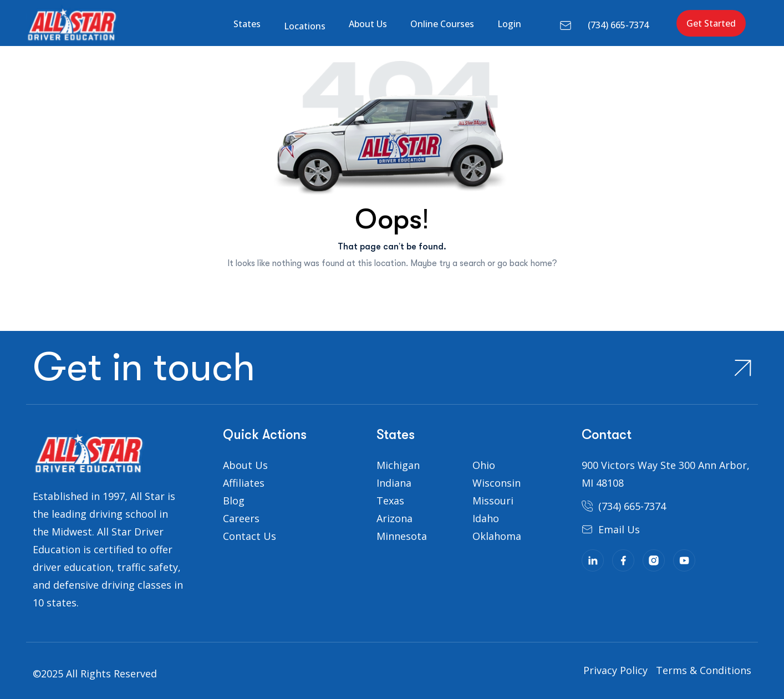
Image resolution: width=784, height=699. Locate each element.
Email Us (619, 529)
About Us (368, 24)
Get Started (711, 23)
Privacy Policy (615, 670)
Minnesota (402, 536)
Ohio (484, 465)
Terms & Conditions (704, 670)
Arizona (394, 518)
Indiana (394, 483)
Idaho (486, 518)
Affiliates (244, 483)
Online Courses (442, 24)
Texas (390, 501)
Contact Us (250, 536)
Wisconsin (497, 483)
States (247, 24)
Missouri (493, 501)
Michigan (398, 465)
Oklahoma (497, 536)
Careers (241, 518)
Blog (234, 501)
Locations (305, 26)
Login (509, 24)
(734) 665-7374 (618, 25)
